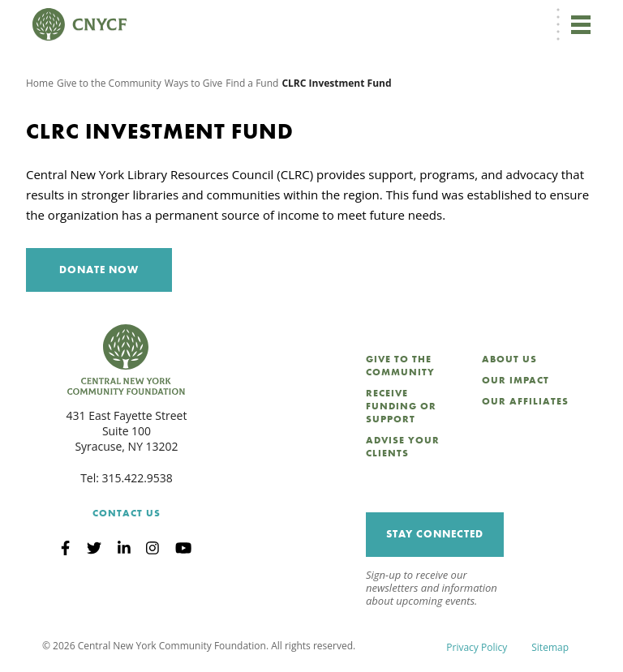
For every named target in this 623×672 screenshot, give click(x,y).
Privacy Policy (477, 647)
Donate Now (99, 270)
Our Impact (516, 380)
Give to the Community (109, 83)
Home (40, 83)
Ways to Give (194, 83)
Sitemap (550, 647)
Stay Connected (435, 534)
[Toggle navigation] (581, 24)
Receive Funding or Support (401, 406)
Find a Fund (252, 83)
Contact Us (127, 513)
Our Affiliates (525, 401)
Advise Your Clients (403, 447)
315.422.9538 (137, 478)
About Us (509, 359)
